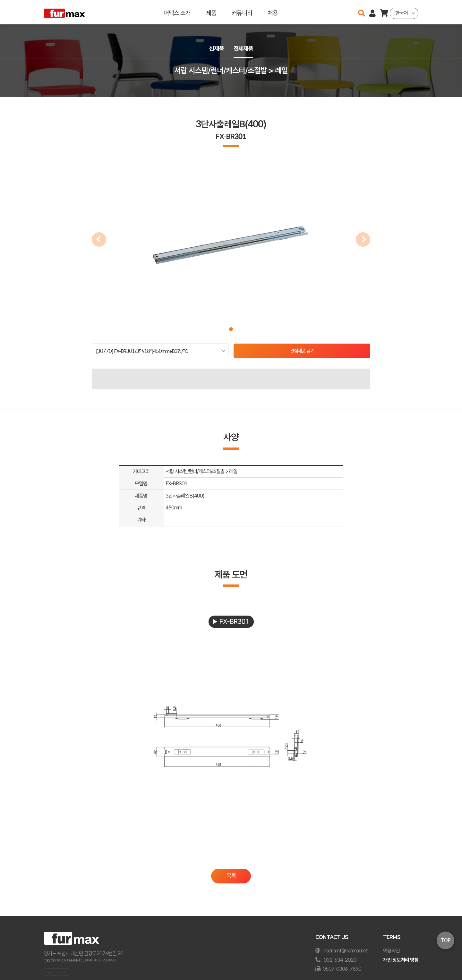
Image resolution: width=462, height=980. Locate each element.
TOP (446, 940)
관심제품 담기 (302, 351)
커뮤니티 (242, 12)
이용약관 (391, 951)
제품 (211, 12)
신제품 (216, 49)
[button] (231, 329)
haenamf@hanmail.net (346, 951)
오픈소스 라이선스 (56, 972)
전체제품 (244, 49)
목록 (231, 877)
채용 (273, 12)
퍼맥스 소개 (177, 12)
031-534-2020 (340, 960)
